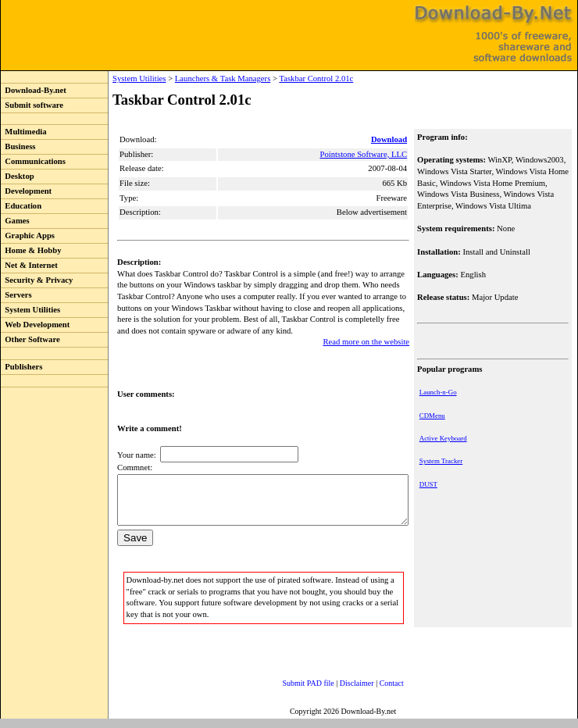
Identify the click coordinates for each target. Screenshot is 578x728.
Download (391, 139)
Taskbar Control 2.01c (284, 79)
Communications (33, 161)
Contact (376, 692)
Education (21, 206)
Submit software (32, 105)
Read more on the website (367, 342)
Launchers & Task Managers (191, 79)
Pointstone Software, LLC (365, 154)
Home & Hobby (31, 250)
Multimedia (24, 132)
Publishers (21, 367)
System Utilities (30, 310)
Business (18, 146)
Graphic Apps (28, 236)
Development (26, 191)
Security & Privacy (37, 280)
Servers (16, 295)
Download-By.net (34, 90)
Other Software (30, 339)
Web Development (35, 325)
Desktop (18, 176)
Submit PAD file (293, 692)
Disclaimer (341, 692)
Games (15, 221)
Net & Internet (29, 265)
